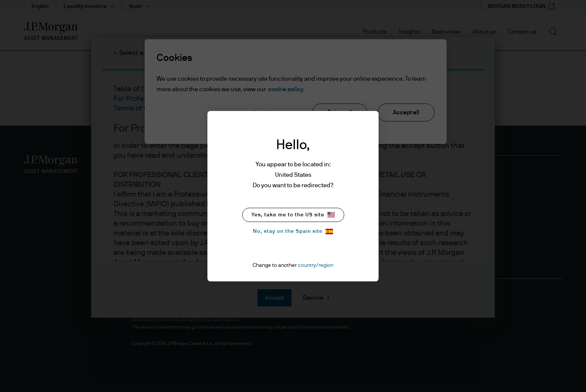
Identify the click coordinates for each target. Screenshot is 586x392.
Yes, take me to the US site (293, 215)
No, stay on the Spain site (293, 232)
